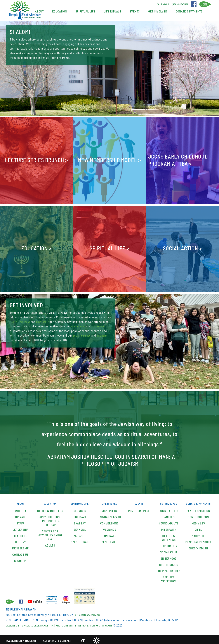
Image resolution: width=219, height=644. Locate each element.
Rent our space (139, 509)
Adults (50, 544)
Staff (20, 522)
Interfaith (32, 340)
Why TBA (20, 509)
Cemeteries (109, 540)
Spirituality (45, 322)
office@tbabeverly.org (91, 613)
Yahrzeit (80, 534)
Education (59, 11)
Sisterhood (17, 331)
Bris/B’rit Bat (109, 509)
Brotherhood (86, 326)
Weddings (109, 528)
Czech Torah (80, 540)
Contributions (198, 519)
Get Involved (158, 11)
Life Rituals (112, 11)
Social (93, 335)
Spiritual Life (85, 11)
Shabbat (80, 522)
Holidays (80, 515)
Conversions (109, 522)
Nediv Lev (198, 526)
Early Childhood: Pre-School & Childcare (50, 519)
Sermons (80, 528)
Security (20, 559)
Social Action (169, 509)
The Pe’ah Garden (169, 569)
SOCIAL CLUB (169, 550)
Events (135, 11)
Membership (20, 547)
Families (15, 340)
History (20, 540)
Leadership (20, 528)
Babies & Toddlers (50, 509)
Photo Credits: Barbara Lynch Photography (93, 624)
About (39, 11)
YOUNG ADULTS (169, 522)
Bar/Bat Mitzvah (109, 515)
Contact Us (20, 553)
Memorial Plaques (198, 544)
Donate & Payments (189, 11)
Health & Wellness (21, 322)
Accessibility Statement (59, 639)
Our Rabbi (20, 515)
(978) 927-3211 (68, 613)
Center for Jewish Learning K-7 (50, 533)
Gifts (198, 532)
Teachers (20, 534)
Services (80, 509)
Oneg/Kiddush (198, 550)
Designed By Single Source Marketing (32, 624)
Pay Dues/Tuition (198, 513)
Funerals (109, 534)
